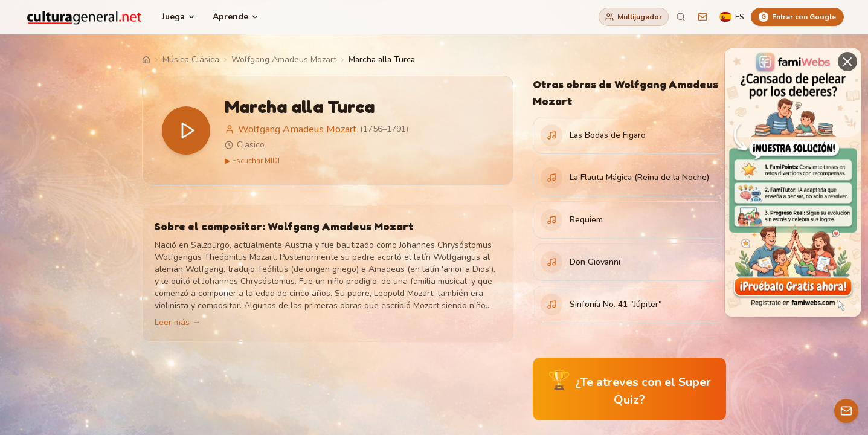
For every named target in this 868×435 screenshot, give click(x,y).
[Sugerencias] (702, 17)
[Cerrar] (847, 62)
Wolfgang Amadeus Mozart (284, 60)
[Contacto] (846, 411)
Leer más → (178, 322)
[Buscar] (681, 17)
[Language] (731, 17)
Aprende (236, 17)
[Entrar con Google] (797, 17)
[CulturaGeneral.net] (85, 17)
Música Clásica (191, 60)
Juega (179, 17)
